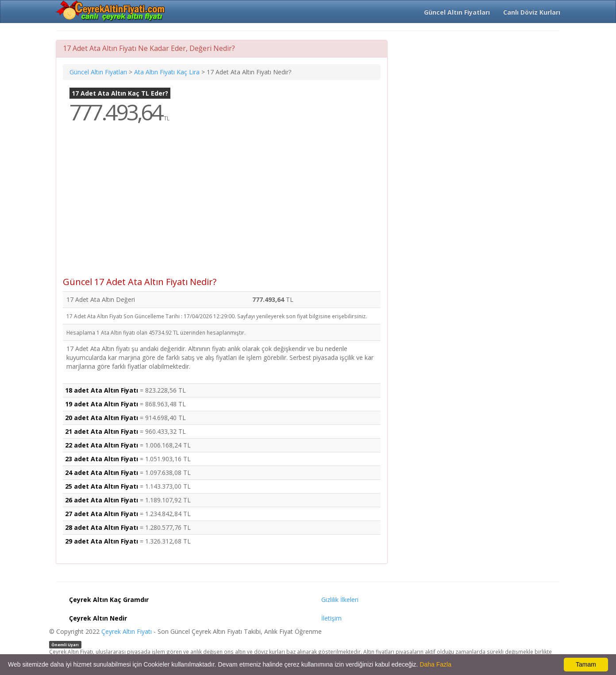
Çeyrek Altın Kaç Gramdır (109, 600)
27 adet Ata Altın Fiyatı (102, 514)
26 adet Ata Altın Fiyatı (102, 500)
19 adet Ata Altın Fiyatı (102, 404)
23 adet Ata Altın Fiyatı (102, 459)
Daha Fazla (435, 664)
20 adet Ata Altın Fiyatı (102, 418)
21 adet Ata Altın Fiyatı (102, 431)
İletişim (331, 618)
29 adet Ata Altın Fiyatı (102, 541)
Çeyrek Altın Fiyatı (127, 631)
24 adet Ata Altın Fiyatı (102, 472)
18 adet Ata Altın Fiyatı (102, 390)
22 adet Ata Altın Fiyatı (102, 445)
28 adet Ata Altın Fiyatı (102, 527)
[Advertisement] (222, 206)
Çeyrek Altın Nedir (98, 618)
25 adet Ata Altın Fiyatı (102, 486)
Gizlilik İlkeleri (340, 600)
